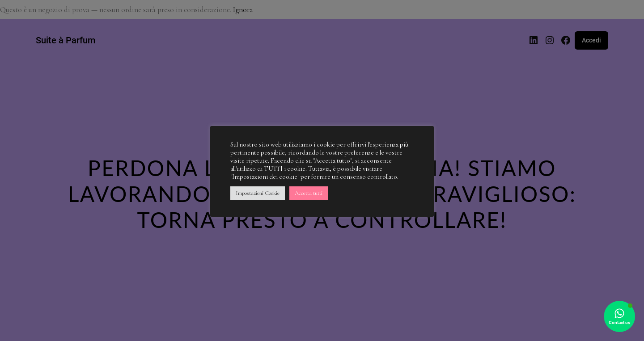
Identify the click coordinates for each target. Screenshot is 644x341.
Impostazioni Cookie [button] (258, 193)
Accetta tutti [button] (309, 193)
